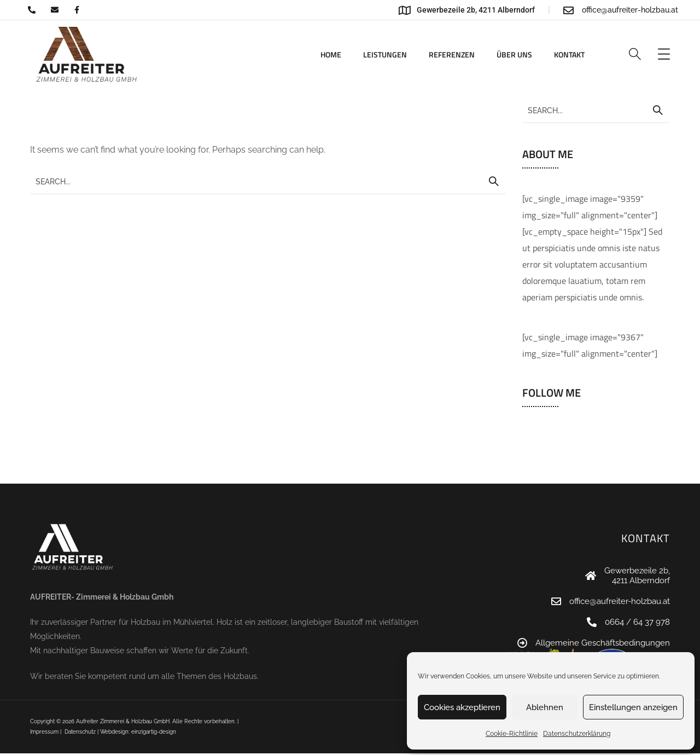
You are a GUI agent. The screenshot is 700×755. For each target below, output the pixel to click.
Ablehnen (545, 707)
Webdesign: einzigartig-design (138, 732)
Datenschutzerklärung (577, 734)
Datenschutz (80, 732)
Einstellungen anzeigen (633, 707)
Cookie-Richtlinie (512, 734)
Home (331, 54)
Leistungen (385, 54)
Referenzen (452, 54)
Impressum (44, 732)
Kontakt (569, 54)
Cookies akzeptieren (462, 707)
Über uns (514, 54)
